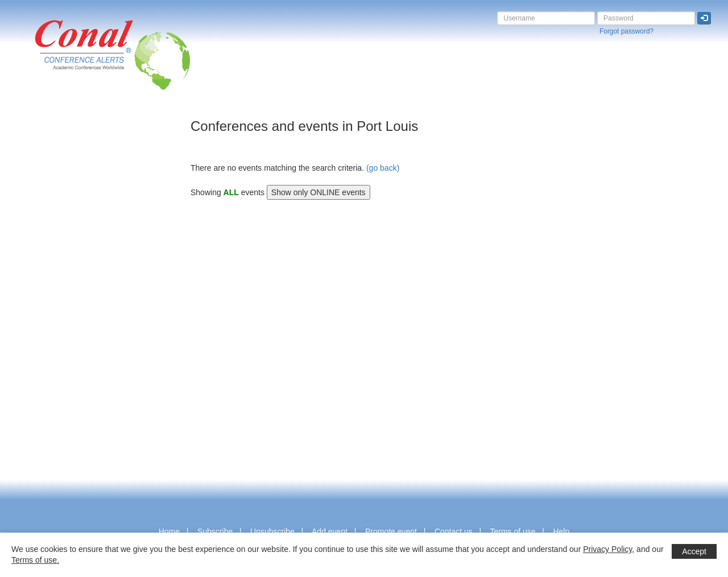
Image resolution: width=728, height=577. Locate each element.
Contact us (454, 531)
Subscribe (215, 531)
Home (169, 531)
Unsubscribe (272, 531)
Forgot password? (626, 31)
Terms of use (512, 531)
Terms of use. (35, 560)
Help (561, 531)
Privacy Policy (607, 549)
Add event (330, 531)
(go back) (383, 168)
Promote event (391, 531)
